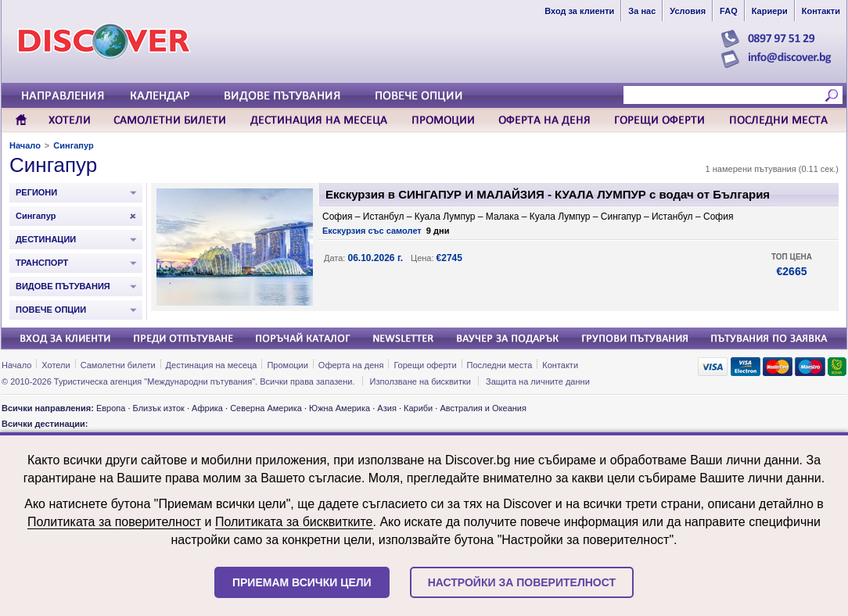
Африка (207, 408)
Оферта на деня (351, 365)
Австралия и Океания (483, 408)
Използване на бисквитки (420, 381)
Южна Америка (340, 408)
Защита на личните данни (538, 381)
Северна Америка (266, 408)
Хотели (56, 365)
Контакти (560, 365)
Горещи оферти (425, 365)
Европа (111, 408)
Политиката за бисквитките (294, 522)
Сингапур (73, 145)
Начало (25, 145)
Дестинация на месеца (212, 365)
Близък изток (159, 408)
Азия (386, 408)
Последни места (500, 365)
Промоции (287, 365)
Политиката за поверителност (114, 522)
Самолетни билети (118, 365)
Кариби (418, 408)
